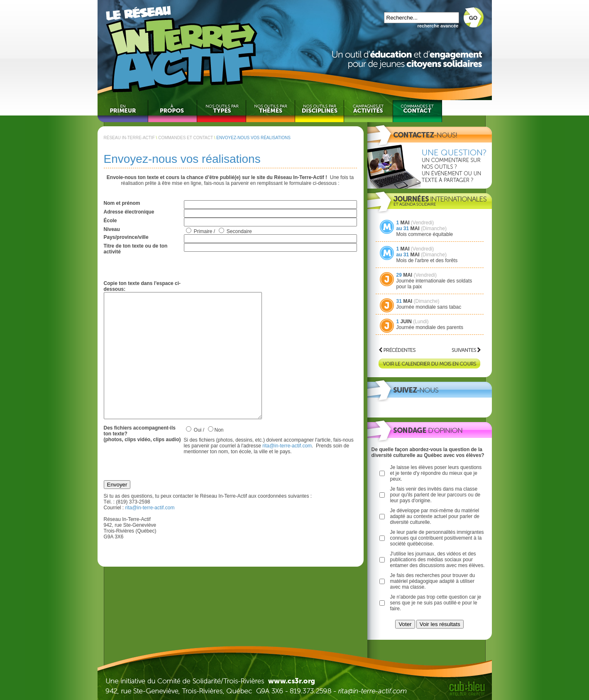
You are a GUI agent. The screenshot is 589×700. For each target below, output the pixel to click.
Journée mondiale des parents (430, 327)
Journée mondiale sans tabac (429, 307)
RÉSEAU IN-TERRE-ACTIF (129, 138)
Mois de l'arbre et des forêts (427, 260)
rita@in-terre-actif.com (287, 471)
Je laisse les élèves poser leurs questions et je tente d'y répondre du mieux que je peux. (436, 473)
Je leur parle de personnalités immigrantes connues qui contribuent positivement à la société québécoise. (437, 538)
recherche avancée (438, 26)
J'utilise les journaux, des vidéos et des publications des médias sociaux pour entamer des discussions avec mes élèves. (437, 560)
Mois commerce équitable (425, 234)
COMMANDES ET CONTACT (186, 138)
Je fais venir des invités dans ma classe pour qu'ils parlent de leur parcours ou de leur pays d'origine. (435, 495)
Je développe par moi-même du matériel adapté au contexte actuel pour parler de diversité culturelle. (435, 516)
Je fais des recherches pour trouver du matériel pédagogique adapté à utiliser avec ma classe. (433, 581)
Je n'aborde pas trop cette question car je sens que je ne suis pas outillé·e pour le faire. (436, 603)
